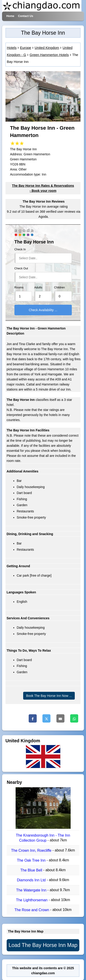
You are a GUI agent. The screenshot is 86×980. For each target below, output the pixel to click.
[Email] (60, 718)
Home (10, 16)
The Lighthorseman (32, 900)
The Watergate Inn (32, 890)
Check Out (21, 268)
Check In (20, 249)
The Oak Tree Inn (32, 860)
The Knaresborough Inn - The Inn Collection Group (43, 838)
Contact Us (25, 16)
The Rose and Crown (32, 910)
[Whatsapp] (74, 718)
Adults (38, 288)
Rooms (19, 288)
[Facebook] (33, 718)
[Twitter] (46, 718)
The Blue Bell (32, 870)
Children (60, 288)
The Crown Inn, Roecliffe (32, 850)
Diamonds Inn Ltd (32, 880)
